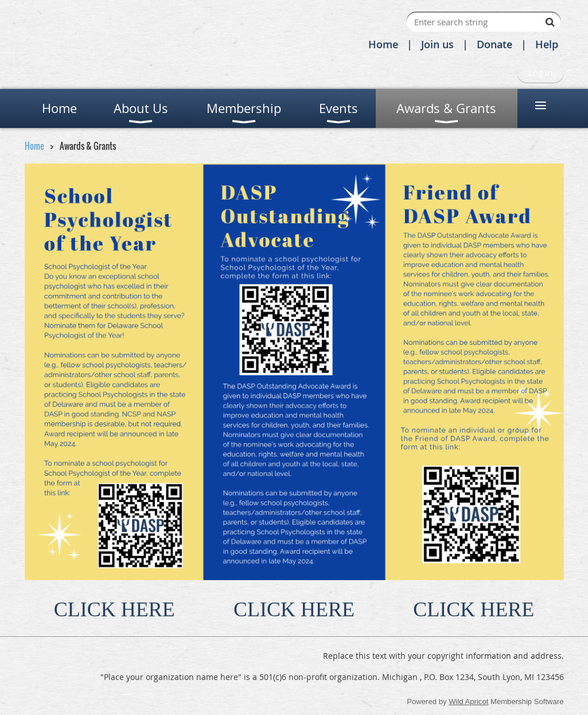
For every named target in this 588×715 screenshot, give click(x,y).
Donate (494, 44)
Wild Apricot (468, 702)
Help (547, 44)
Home (383, 44)
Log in (540, 72)
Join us (437, 44)
